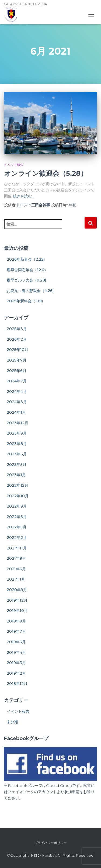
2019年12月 (17, 600)
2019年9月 (16, 621)
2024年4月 (17, 392)
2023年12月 (18, 423)
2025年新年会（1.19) (25, 301)
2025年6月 (17, 371)
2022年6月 (17, 517)
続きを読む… (24, 196)
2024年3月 (17, 402)
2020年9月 (17, 590)
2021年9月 (16, 558)
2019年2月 (16, 673)
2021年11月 (17, 548)
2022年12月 (18, 485)
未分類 (12, 722)
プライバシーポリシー (51, 843)
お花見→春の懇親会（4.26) (30, 291)
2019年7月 (16, 631)
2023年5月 (17, 465)
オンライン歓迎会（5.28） (46, 173)
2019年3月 (16, 663)
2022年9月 (17, 506)
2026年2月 (17, 339)
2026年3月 (17, 329)
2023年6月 (17, 454)
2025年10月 (18, 350)
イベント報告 (14, 165)
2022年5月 (17, 527)
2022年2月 (17, 538)
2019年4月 (16, 652)
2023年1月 (16, 475)
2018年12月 (17, 684)
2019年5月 (16, 642)
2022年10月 (18, 496)
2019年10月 (17, 611)
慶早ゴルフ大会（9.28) (26, 280)
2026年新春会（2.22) (26, 259)
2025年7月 (17, 360)
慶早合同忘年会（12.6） (27, 270)
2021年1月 (16, 579)
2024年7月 (17, 381)
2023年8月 (17, 444)
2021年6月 (16, 569)
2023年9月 (17, 433)
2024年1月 (16, 412)
